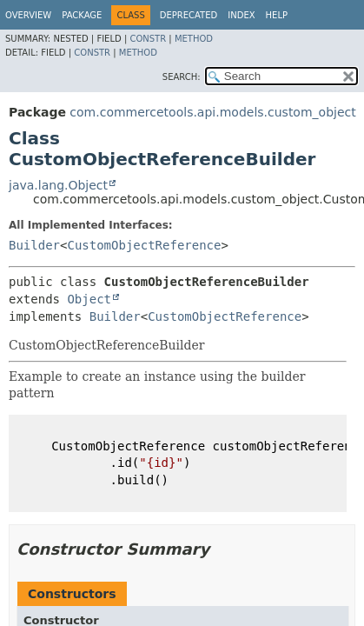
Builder (34, 245)
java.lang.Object (58, 185)
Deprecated (189, 15)
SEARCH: (182, 77)
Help (277, 15)
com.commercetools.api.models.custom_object (212, 112)
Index (241, 15)
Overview (28, 15)
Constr (148, 39)
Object (89, 299)
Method (194, 39)
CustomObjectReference (144, 245)
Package (82, 15)
